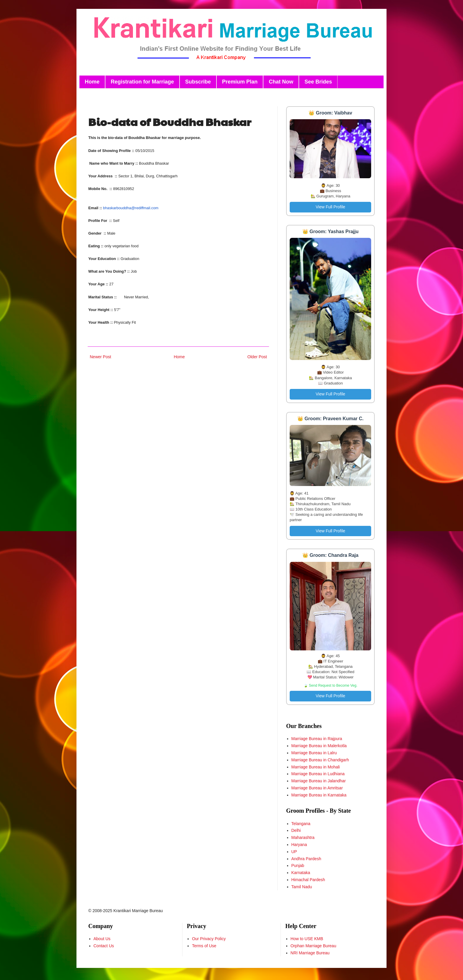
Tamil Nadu (302, 887)
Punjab (298, 866)
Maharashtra (303, 837)
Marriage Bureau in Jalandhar (319, 781)
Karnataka (301, 873)
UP (294, 852)
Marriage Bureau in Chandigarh (320, 760)
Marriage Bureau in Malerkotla (319, 746)
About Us (102, 939)
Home (92, 82)
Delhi (296, 830)
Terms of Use (204, 946)
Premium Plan (240, 82)
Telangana (301, 824)
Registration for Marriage (142, 82)
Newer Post (100, 357)
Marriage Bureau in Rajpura (317, 739)
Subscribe (198, 82)
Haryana (299, 845)
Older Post (257, 357)
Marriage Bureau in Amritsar (317, 788)
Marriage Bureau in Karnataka (319, 795)
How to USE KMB (307, 939)
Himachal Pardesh (308, 880)
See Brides (318, 82)
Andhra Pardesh (306, 859)
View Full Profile (330, 207)
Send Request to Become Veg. (333, 685)
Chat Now (281, 82)
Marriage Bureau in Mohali (316, 767)
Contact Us (104, 946)
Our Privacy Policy (209, 939)
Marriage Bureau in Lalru (314, 753)
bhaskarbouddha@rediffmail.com (131, 208)
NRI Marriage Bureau (310, 953)
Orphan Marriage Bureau (313, 946)
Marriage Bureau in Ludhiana (318, 774)
